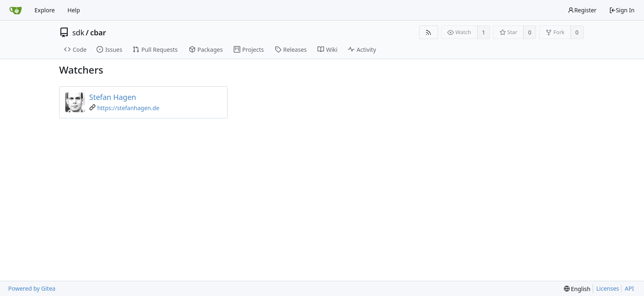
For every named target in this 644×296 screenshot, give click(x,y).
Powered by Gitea (32, 288)
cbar (98, 32)
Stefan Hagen (113, 97)
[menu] (577, 289)
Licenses (608, 288)
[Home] (16, 10)
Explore (45, 10)
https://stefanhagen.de (128, 108)
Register (582, 10)
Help (74, 10)
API (629, 288)
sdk (78, 32)
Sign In (622, 10)
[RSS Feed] (429, 32)
